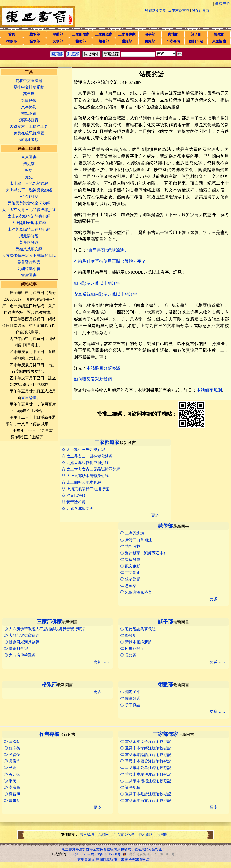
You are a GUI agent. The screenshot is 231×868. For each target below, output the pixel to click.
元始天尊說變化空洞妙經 (29, 203)
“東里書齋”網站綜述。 (107, 250)
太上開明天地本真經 (29, 223)
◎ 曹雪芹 (12, 801)
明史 (29, 170)
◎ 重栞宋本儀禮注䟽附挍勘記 (146, 781)
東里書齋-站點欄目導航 (95, 860)
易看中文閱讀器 (29, 81)
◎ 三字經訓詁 (132, 533)
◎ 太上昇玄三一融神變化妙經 (87, 456)
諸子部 (196, 34)
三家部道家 (104, 34)
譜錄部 (127, 41)
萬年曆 (29, 94)
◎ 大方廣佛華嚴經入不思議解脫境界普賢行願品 (45, 629)
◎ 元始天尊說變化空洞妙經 (85, 463)
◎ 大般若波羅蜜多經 (22, 635)
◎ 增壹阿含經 (16, 649)
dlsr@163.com (80, 854)
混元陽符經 (29, 236)
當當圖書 (29, 275)
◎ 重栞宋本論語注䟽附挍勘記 (146, 755)
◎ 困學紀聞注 (132, 649)
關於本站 (196, 41)
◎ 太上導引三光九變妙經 (83, 450)
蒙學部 (35, 34)
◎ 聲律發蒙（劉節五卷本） (144, 553)
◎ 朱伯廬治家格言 (136, 592)
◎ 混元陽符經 (74, 495)
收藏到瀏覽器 (156, 10)
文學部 (58, 41)
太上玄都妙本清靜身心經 (29, 216)
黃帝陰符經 (29, 242)
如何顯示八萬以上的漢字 (97, 283)
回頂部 (57, 54)
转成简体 (91, 54)
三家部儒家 (81, 34)
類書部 (104, 41)
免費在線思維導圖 (29, 133)
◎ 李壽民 (12, 787)
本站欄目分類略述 (103, 368)
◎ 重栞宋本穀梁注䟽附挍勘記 (146, 761)
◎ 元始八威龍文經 (77, 509)
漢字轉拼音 (29, 120)
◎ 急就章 (128, 586)
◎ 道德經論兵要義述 (138, 629)
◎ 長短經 (128, 655)
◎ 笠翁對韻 (130, 579)
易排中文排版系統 (29, 87)
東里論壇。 (31, 398)
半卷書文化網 (124, 835)
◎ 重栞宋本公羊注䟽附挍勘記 (146, 768)
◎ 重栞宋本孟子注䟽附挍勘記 (146, 741)
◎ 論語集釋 (130, 787)
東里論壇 (219, 41)
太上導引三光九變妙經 (29, 183)
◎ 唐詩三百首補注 (136, 540)
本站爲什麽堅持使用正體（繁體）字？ (110, 261)
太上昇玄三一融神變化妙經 (29, 190)
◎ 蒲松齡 (12, 741)
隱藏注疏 (111, 54)
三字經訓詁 (29, 197)
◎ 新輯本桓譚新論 (136, 642)
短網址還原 (29, 140)
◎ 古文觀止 (130, 573)
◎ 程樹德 (12, 748)
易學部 (150, 34)
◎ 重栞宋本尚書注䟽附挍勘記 (146, 801)
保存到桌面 (200, 10)
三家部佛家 (127, 34)
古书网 (162, 835)
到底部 (73, 54)
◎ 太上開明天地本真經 (81, 482)
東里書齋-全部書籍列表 (132, 860)
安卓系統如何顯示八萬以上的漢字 (105, 294)
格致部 (219, 34)
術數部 (12, 41)
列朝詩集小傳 (29, 269)
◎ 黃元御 (12, 774)
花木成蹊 (146, 835)
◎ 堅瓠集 (128, 635)
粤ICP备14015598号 (106, 854)
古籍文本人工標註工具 (29, 127)
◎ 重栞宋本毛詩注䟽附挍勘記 (146, 794)
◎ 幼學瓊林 (130, 546)
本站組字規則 (209, 390)
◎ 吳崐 (10, 768)
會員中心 (223, 3)
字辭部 (58, 34)
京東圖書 (29, 157)
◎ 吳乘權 (12, 761)
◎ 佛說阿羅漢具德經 (22, 642)
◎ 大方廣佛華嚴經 (20, 655)
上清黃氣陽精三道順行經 (29, 229)
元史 (29, 177)
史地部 (173, 34)
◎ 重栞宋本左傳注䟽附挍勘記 (146, 774)
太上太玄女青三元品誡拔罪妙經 (29, 210)
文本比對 (29, 107)
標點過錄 (29, 113)
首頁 (12, 34)
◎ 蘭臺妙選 (130, 698)
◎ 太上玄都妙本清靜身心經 (85, 476)
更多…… (159, 515)
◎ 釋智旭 (12, 794)
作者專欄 (173, 41)
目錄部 (150, 41)
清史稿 (29, 164)
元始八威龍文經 (29, 249)
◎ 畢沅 (10, 781)
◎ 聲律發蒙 (130, 559)
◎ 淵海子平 (130, 692)
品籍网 (104, 835)
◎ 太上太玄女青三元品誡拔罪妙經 (91, 469)
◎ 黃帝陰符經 (74, 502)
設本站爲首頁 (179, 10)
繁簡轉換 (29, 100)
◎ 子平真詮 (130, 705)
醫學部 (35, 41)
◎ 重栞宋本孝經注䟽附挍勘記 (146, 748)
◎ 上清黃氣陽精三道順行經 (85, 489)
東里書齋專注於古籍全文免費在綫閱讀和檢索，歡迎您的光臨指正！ (114, 849)
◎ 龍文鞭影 (130, 566)
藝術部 (81, 41)
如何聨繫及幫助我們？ (95, 379)
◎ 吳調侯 (12, 755)
